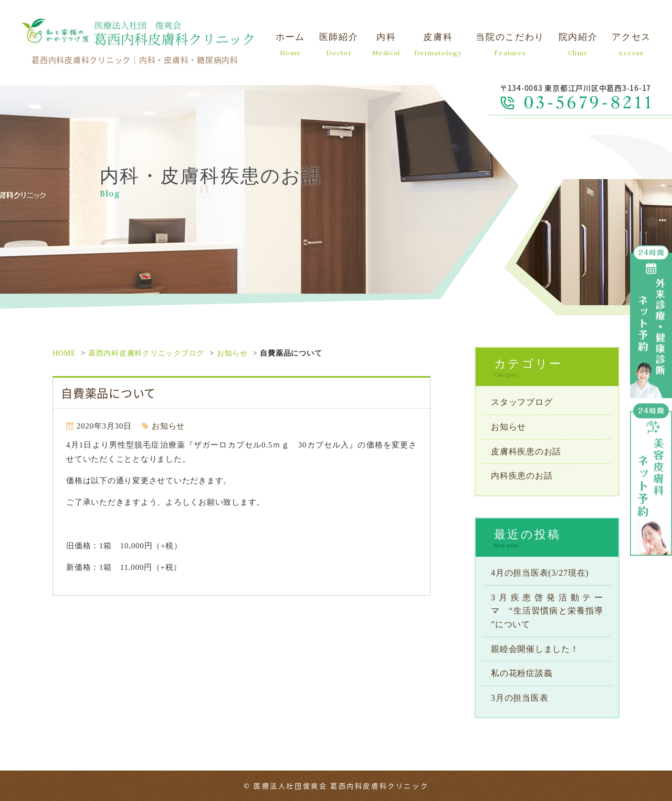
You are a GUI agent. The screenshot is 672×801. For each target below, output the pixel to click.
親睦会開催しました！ (535, 649)
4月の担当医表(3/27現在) (540, 573)
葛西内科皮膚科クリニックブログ (146, 353)
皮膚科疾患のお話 (526, 451)
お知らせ (232, 353)
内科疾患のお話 (522, 476)
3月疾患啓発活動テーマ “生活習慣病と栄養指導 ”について (547, 611)
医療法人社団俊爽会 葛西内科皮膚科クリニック (341, 786)
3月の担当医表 (519, 698)
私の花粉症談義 (522, 673)
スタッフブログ (522, 402)
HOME (64, 353)
